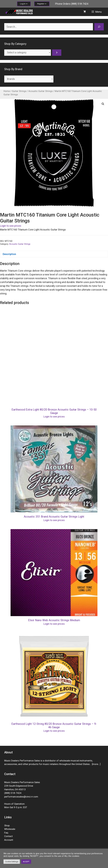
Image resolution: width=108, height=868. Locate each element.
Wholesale (10, 829)
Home (7, 91)
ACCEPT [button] (26, 862)
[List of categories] (28, 53)
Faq (6, 833)
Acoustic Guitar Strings (40, 91)
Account (9, 840)
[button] (103, 104)
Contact (8, 836)
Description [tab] (9, 254)
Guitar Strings (19, 91)
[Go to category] (57, 53)
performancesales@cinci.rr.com (21, 797)
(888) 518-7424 (80, 4)
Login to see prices (11, 226)
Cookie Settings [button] (12, 862)
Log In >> (24, 4)
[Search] (99, 27)
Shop (7, 825)
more (95, 764)
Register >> (42, 4)
